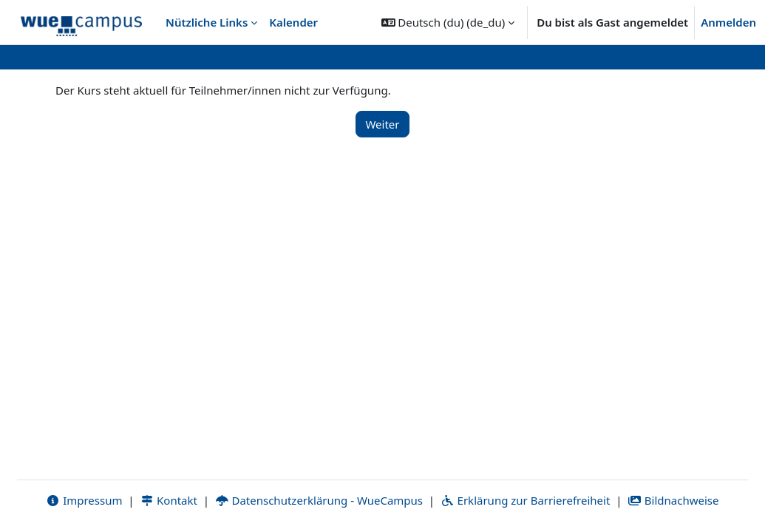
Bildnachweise (673, 500)
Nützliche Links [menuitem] (207, 22)
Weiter (382, 124)
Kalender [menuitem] (293, 22)
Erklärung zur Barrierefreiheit (525, 500)
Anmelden (728, 22)
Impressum (84, 500)
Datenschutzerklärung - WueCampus (319, 500)
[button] (448, 22)
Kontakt (169, 500)
